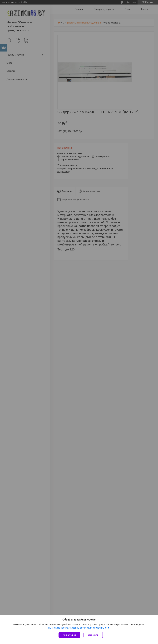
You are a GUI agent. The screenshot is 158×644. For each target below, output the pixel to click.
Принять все (69, 635)
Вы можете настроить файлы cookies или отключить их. (78, 628)
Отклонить (93, 635)
